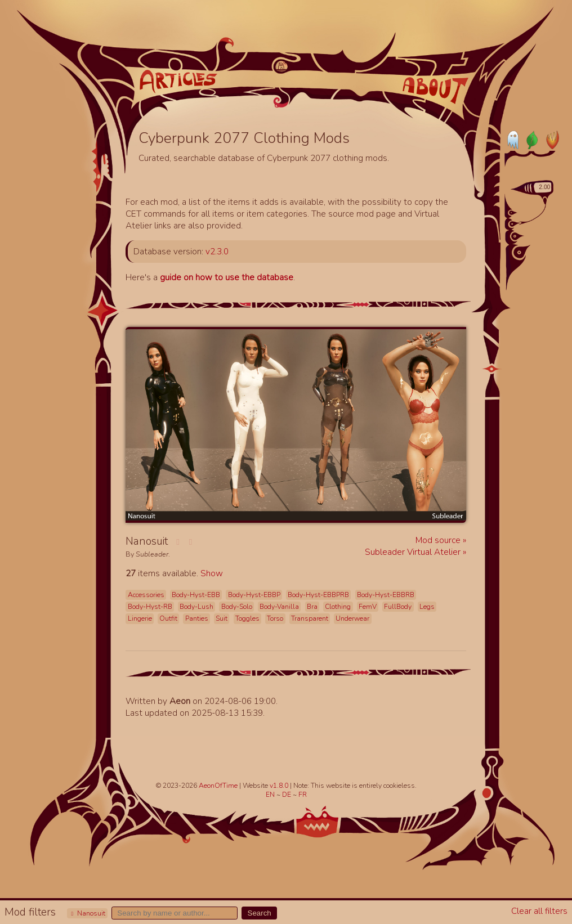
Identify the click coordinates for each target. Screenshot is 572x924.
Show (212, 573)
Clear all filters (539, 911)
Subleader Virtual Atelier (414, 552)
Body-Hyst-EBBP (254, 595)
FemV (368, 607)
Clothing (338, 607)
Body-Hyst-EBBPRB (318, 595)
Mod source (439, 540)
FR (303, 795)
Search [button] (260, 913)
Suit (222, 618)
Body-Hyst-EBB (196, 595)
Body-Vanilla (279, 607)
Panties (197, 618)
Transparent (310, 618)
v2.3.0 (217, 251)
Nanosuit (87, 913)
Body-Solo (237, 607)
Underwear (352, 618)
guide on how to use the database (227, 277)
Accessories (146, 595)
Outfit (168, 618)
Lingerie (140, 618)
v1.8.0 (280, 786)
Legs (427, 607)
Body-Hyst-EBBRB (386, 595)
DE (287, 795)
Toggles (247, 618)
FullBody (398, 607)
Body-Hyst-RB (150, 607)
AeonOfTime (218, 786)
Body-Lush (196, 607)
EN (271, 795)
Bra (312, 607)
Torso (275, 618)
